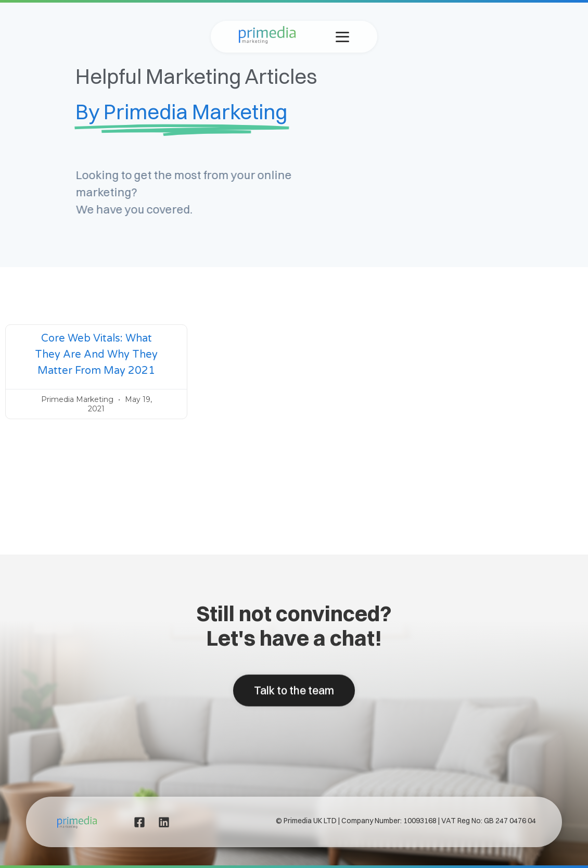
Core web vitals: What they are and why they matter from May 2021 (96, 355)
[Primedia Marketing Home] (267, 41)
